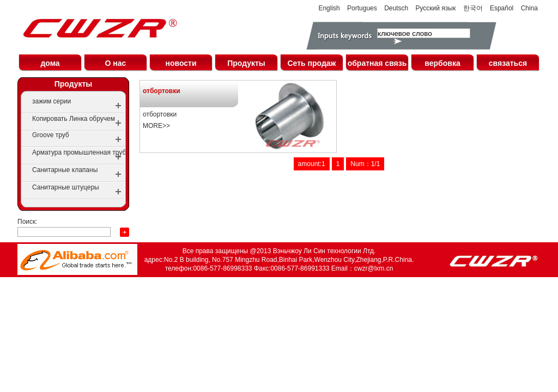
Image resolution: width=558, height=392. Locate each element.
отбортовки (162, 91)
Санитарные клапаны (65, 170)
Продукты (246, 63)
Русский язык (436, 8)
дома (50, 63)
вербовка (442, 63)
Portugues (362, 8)
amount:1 (312, 164)
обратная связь (377, 63)
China (529, 8)
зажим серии (51, 101)
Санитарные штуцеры (66, 187)
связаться (508, 63)
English (329, 8)
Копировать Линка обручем (74, 119)
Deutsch (396, 8)
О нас (116, 63)
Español (502, 8)
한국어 (473, 8)
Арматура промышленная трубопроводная (97, 152)
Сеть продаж (311, 63)
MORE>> (156, 126)
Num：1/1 (365, 164)
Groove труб (51, 135)
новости (181, 63)
